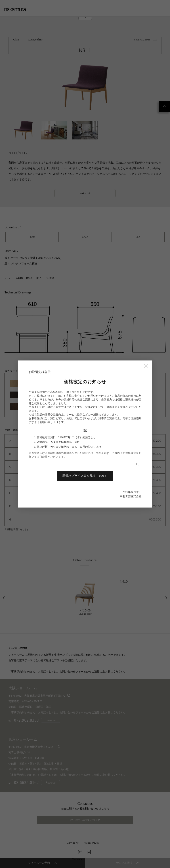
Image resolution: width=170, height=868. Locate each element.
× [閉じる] (146, 366)
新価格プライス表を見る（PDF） (85, 476)
